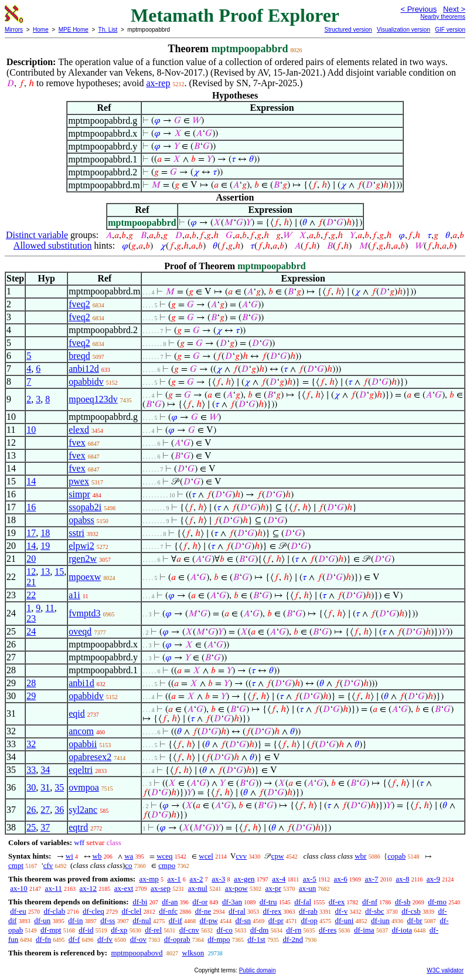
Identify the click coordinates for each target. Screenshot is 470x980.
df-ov (138, 939)
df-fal (303, 902)
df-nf (370, 902)
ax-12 (88, 888)
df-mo (437, 902)
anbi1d (81, 683)
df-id (86, 930)
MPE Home (74, 30)
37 (45, 827)
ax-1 (174, 879)
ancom (81, 731)
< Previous (418, 9)
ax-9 (433, 879)
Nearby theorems (443, 17)
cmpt (16, 865)
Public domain (258, 970)
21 (31, 582)
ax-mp (149, 879)
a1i (74, 595)
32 (31, 744)
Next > (454, 9)
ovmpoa (84, 787)
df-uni (345, 920)
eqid (77, 713)
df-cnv (189, 930)
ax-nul (198, 888)
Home (41, 30)
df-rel (153, 930)
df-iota (402, 930)
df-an (170, 902)
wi (69, 856)
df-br (415, 920)
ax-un (308, 888)
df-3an (232, 902)
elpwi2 (81, 546)
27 (45, 810)
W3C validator (445, 970)
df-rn (294, 930)
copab (396, 856)
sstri (76, 533)
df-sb (403, 902)
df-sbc (375, 911)
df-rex (273, 911)
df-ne (203, 911)
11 (50, 608)
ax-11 (54, 888)
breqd (79, 356)
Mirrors (14, 30)
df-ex (337, 902)
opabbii (83, 744)
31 (45, 787)
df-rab (308, 911)
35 (59, 787)
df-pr (276, 920)
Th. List (108, 30)
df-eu (18, 911)
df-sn (243, 920)
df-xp (119, 930)
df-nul (142, 920)
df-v (342, 911)
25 (31, 827)
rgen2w (83, 559)
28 (31, 683)
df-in (75, 920)
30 (31, 787)
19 (45, 546)
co (128, 865)
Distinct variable (37, 235)
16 (31, 507)
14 (31, 481)
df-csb (411, 911)
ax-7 (371, 879)
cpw (278, 856)
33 (31, 770)
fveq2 (79, 304)
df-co (224, 930)
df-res (328, 930)
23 (31, 618)
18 (45, 533)
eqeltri (81, 770)
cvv (241, 856)
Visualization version (403, 30)
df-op (309, 920)
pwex (79, 481)
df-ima (364, 930)
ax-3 (218, 879)
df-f (74, 939)
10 (31, 430)
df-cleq (93, 911)
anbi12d (84, 369)
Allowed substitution (53, 245)
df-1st (256, 939)
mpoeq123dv (93, 399)
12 (31, 572)
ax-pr (273, 888)
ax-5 (310, 879)
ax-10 (19, 888)
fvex (77, 442)
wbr (360, 856)
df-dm (260, 930)
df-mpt (51, 930)
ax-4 (279, 879)
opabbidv (86, 382)
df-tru (268, 902)
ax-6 (341, 879)
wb (97, 856)
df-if (176, 920)
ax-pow (236, 888)
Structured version (348, 30)
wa (129, 856)
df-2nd (293, 939)
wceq (164, 856)
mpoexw (85, 577)
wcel (206, 856)
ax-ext (124, 888)
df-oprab (177, 939)
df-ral (237, 911)
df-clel (132, 911)
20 (31, 559)
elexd (79, 430)
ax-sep (161, 888)
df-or (200, 902)
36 (59, 810)
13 (45, 572)
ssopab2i (85, 507)
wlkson (193, 953)
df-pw (209, 920)
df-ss (108, 920)
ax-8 (402, 879)
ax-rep (159, 83)
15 (59, 572)
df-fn (43, 939)
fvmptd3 (84, 613)
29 (31, 696)
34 (45, 770)
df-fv (105, 939)
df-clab (54, 911)
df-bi (140, 902)
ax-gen (244, 879)
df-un (42, 920)
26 (31, 810)
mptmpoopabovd (137, 953)
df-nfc (168, 911)
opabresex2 (90, 757)
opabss (81, 520)
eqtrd (78, 827)
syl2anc (83, 810)
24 (31, 631)
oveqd (80, 631)
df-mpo (219, 939)
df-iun (380, 920)
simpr (79, 494)
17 (31, 533)
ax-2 (196, 879)
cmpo (167, 865)
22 (31, 595)
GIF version (450, 30)
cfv (48, 865)
